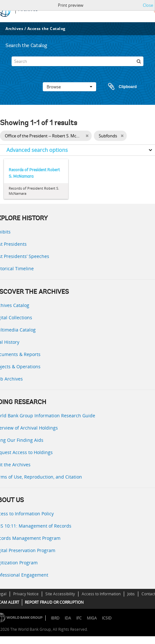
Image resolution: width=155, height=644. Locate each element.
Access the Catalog (46, 29)
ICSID (107, 618)
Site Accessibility (60, 594)
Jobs (131, 594)
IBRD (55, 618)
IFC (79, 618)
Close (148, 5)
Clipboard (119, 87)
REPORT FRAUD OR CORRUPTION (54, 602)
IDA (68, 618)
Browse (69, 87)
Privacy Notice (26, 594)
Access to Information (101, 594)
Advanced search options (37, 150)
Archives (14, 29)
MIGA (92, 618)
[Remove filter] (87, 136)
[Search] (77, 61)
